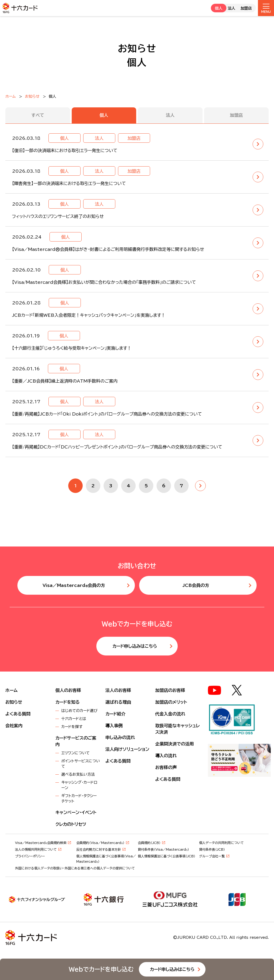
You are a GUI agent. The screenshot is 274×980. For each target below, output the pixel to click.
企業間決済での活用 (174, 744)
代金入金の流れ (170, 714)
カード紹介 (115, 714)
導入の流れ (166, 756)
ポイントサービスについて (81, 764)
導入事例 (114, 726)
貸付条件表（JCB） (212, 849)
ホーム (11, 96)
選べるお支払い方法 (78, 774)
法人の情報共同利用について (36, 849)
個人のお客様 (68, 690)
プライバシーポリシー (30, 856)
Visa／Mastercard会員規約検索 (41, 843)
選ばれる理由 (118, 702)
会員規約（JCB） (149, 843)
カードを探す (72, 727)
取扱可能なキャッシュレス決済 (177, 729)
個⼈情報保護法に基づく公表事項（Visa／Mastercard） (106, 859)
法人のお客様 (118, 690)
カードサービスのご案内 (76, 741)
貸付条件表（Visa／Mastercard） (163, 849)
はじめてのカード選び (79, 711)
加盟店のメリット (171, 702)
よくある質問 (18, 714)
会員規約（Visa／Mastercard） (100, 843)
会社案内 (14, 726)
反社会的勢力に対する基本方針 (99, 849)
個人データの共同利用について (221, 843)
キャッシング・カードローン (79, 785)
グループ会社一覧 (212, 856)
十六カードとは (74, 719)
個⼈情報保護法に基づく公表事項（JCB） (167, 856)
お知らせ (32, 96)
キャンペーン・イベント (76, 812)
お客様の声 (166, 767)
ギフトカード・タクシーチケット (79, 798)
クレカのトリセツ (71, 824)
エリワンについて (75, 753)
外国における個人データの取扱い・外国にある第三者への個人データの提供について (75, 868)
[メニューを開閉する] (266, 8)
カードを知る (68, 702)
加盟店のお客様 (170, 690)
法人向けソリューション (127, 749)
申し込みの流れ (120, 737)
